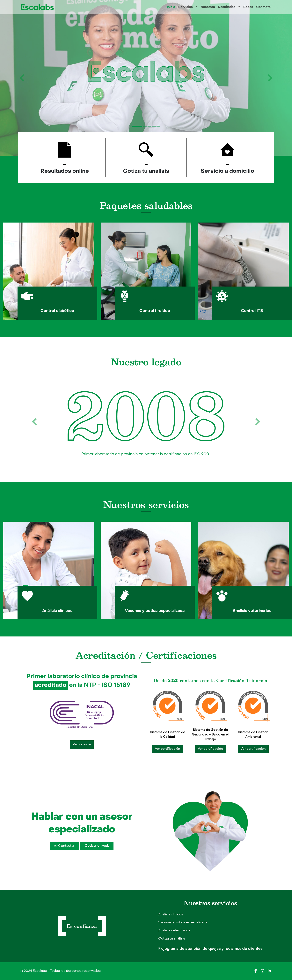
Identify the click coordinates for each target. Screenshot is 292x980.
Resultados (227, 7)
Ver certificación (168, 749)
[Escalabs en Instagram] (262, 971)
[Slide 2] (145, 126)
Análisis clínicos (171, 915)
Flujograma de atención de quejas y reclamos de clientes (210, 949)
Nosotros (208, 7)
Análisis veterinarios (174, 931)
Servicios (186, 7)
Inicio (171, 7)
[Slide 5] (158, 126)
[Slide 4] (154, 126)
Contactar (65, 846)
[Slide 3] (149, 126)
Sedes (248, 7)
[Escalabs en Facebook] (256, 971)
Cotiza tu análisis (172, 939)
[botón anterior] (22, 78)
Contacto (263, 7)
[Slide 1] (137, 126)
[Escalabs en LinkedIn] (269, 971)
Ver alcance (82, 745)
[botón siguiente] (270, 78)
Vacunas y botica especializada (183, 923)
